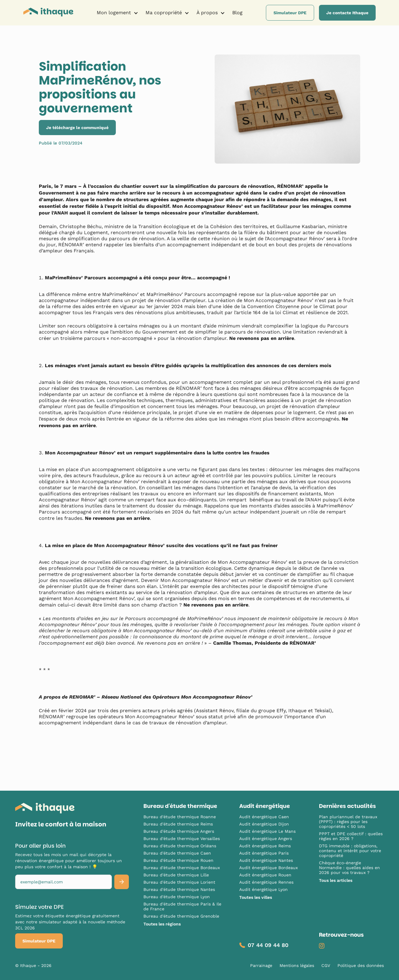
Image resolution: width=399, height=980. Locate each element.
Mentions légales (297, 965)
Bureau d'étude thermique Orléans (180, 846)
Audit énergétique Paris (264, 853)
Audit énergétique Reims (265, 846)
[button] (117, 13)
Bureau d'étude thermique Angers (179, 831)
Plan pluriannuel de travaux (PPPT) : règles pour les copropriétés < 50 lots (348, 822)
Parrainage (261, 965)
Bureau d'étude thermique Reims (178, 824)
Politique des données (361, 965)
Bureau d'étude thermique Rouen (178, 860)
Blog (237, 13)
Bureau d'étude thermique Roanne (180, 817)
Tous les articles (336, 880)
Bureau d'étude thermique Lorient (179, 882)
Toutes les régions (162, 924)
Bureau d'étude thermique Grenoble (181, 916)
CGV (326, 965)
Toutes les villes (256, 897)
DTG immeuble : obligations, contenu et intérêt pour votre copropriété (350, 851)
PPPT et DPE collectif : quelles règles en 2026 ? (351, 836)
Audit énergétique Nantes (266, 860)
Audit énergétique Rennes (266, 882)
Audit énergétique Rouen (265, 875)
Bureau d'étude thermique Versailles (182, 839)
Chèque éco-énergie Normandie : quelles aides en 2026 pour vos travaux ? (349, 868)
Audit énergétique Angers (266, 839)
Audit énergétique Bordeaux (268, 868)
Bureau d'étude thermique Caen (177, 853)
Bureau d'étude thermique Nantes (179, 889)
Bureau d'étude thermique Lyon (177, 897)
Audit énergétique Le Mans (267, 831)
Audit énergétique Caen (264, 817)
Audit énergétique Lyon (263, 889)
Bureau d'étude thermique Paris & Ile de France (182, 906)
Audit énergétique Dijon (264, 824)
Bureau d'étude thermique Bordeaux (182, 868)
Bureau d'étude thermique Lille (176, 875)
